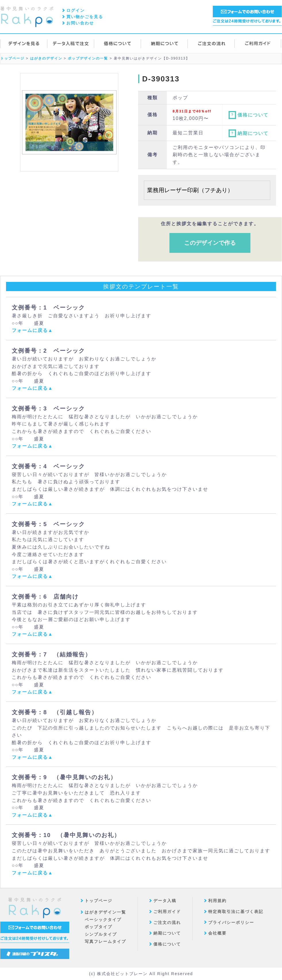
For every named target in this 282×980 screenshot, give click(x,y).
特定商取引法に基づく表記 (236, 912)
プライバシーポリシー (231, 922)
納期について (249, 133)
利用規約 (217, 901)
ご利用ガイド (167, 912)
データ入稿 (165, 901)
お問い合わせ (80, 23)
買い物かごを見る (85, 17)
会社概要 (217, 933)
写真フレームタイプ (105, 941)
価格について (249, 115)
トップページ (98, 901)
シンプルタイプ (101, 934)
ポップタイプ (98, 927)
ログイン (76, 10)
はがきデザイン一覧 (105, 912)
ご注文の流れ (167, 922)
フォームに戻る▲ (32, 330)
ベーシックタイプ (103, 920)
